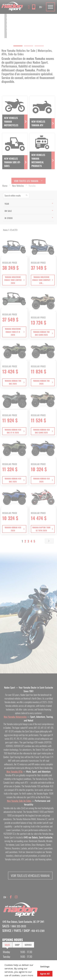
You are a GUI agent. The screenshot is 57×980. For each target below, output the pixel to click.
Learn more (27, 975)
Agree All (45, 974)
